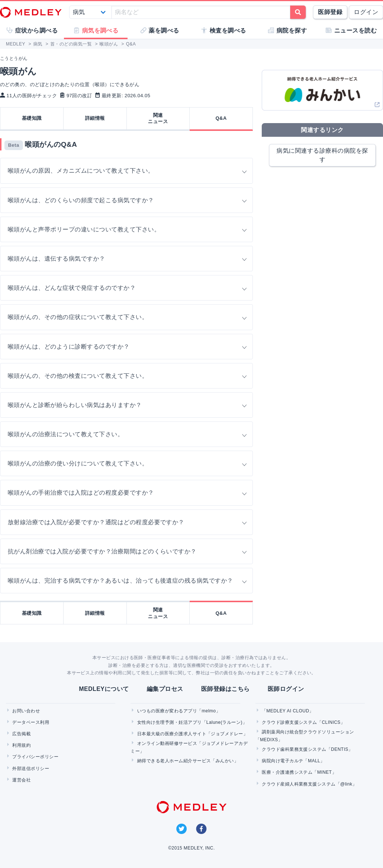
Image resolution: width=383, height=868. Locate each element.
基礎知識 (32, 118)
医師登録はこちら (226, 689)
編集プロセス (165, 689)
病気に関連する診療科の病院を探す (322, 155)
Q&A (221, 118)
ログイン (366, 12)
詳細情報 (95, 118)
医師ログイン (286, 689)
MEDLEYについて (104, 689)
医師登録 (330, 12)
